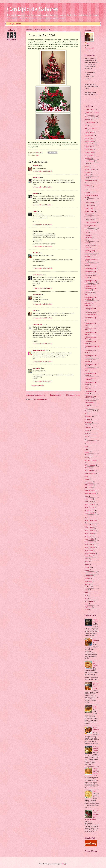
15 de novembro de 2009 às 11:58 (43, 344)
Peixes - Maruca (89, 528)
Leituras (87, 452)
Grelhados (88, 428)
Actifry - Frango (89, 141)
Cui (86, 240)
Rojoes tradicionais (96, 729)
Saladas (87, 579)
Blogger (64, 864)
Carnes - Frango (89, 211)
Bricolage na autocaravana (88, 186)
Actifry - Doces (89, 138)
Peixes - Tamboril (90, 553)
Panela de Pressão (90, 490)
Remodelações (89, 576)
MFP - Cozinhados (90, 465)
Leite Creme (95, 707)
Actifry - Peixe (89, 147)
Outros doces (88, 488)
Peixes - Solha (89, 550)
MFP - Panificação (90, 471)
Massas (87, 458)
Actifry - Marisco (90, 144)
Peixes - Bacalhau (90, 505)
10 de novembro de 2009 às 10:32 (43, 225)
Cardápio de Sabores (33, 9)
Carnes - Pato (88, 214)
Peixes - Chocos (89, 510)
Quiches (87, 564)
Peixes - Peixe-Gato (90, 531)
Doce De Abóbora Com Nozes (96, 686)
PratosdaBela (37, 295)
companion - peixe (90, 230)
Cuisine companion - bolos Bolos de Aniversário (91, 304)
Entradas (87, 419)
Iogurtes (87, 431)
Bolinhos (87, 175)
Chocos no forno (96, 620)
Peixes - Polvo (89, 536)
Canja (95, 791)
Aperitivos (88, 158)
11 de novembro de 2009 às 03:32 (43, 318)
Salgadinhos (88, 581)
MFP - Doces (88, 468)
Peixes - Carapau (89, 507)
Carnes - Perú (88, 217)
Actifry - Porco (89, 150)
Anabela (35, 193)
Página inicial (15, 24)
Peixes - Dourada (89, 513)
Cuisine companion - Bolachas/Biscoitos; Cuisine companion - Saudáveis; (91, 287)
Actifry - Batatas (89, 133)
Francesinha (88, 422)
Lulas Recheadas (96, 641)
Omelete (87, 479)
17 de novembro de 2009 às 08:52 (43, 362)
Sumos (87, 593)
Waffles (87, 610)
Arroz (86, 164)
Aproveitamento (89, 161)
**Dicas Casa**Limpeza (92, 112)
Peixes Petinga (89, 499)
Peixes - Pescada (89, 533)
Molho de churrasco (90, 473)
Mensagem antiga (73, 395)
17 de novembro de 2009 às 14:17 (43, 381)
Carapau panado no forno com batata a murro (96, 772)
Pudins (87, 562)
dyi (86, 414)
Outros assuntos (89, 485)
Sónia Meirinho (38, 275)
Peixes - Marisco (89, 525)
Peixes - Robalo (89, 542)
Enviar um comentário (37, 386)
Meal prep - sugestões (91, 461)
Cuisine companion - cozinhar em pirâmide (91, 318)
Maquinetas (88, 455)
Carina (35, 211)
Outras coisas (88, 482)
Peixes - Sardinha (90, 547)
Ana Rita (36, 253)
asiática (87, 166)
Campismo (88, 193)
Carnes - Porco (89, 220)
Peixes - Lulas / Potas (91, 520)
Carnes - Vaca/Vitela (90, 222)
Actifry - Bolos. (89, 135)
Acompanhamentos (90, 122)
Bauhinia (36, 166)
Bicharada (87, 172)
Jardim (87, 433)
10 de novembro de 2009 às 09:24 (43, 171)
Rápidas (87, 570)
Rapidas (87, 567)
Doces (86, 408)
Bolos (86, 178)
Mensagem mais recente (35, 395)
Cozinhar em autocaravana (88, 236)
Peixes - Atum (89, 502)
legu (86, 449)
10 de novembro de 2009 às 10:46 (43, 247)
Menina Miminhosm (39, 350)
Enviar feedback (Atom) (40, 399)
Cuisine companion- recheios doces (90, 397)
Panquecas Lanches (90, 493)
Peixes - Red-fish (89, 539)
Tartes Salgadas (89, 601)
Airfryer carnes (89, 155)
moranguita (36, 368)
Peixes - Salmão (89, 545)
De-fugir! (87, 405)
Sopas (86, 590)
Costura (87, 233)
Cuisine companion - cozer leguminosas (91, 314)
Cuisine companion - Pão (92, 346)
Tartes (86, 598)
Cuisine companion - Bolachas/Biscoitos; (91, 281)
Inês (34, 310)
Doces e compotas (90, 411)
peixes (86, 496)
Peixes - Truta (89, 556)
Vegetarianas (88, 607)
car (85, 200)
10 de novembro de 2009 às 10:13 (43, 187)
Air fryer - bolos (89, 152)
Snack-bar (87, 587)
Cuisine (87, 243)
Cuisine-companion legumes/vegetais (90, 402)
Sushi (86, 595)
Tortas (86, 604)
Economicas (88, 416)
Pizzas (86, 559)
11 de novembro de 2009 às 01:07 (43, 288)
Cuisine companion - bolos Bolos (91, 298)
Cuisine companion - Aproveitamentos (91, 272)
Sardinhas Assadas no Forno (96, 749)
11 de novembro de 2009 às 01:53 (43, 304)
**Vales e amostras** (91, 117)
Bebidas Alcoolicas (90, 169)
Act (86, 125)
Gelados (87, 425)
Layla (86, 446)
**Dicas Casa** (89, 109)
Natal (37, 155)
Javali (86, 436)
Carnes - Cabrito (89, 206)
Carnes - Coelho (89, 208)
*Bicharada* (88, 120)
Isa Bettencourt (38, 324)
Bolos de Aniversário (91, 181)
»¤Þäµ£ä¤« (36, 177)
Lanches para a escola (91, 442)
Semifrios (87, 584)
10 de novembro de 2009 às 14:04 (43, 268)
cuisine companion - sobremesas (90, 379)
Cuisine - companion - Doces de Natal (91, 251)
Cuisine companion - (91, 268)
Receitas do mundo (90, 573)
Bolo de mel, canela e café (95, 664)
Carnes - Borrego (89, 203)
